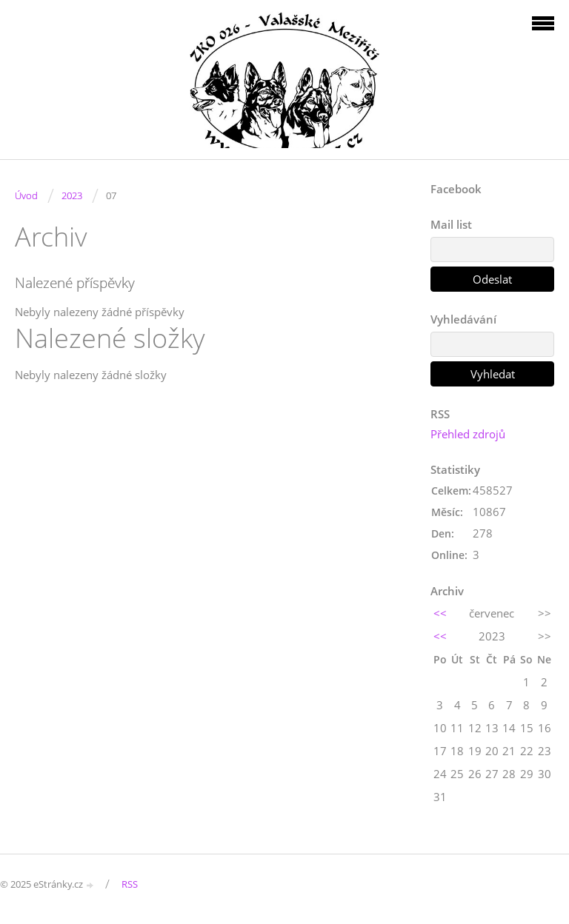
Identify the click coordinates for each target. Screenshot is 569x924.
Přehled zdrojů (468, 434)
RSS (130, 884)
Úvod (26, 195)
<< (440, 613)
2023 (72, 195)
